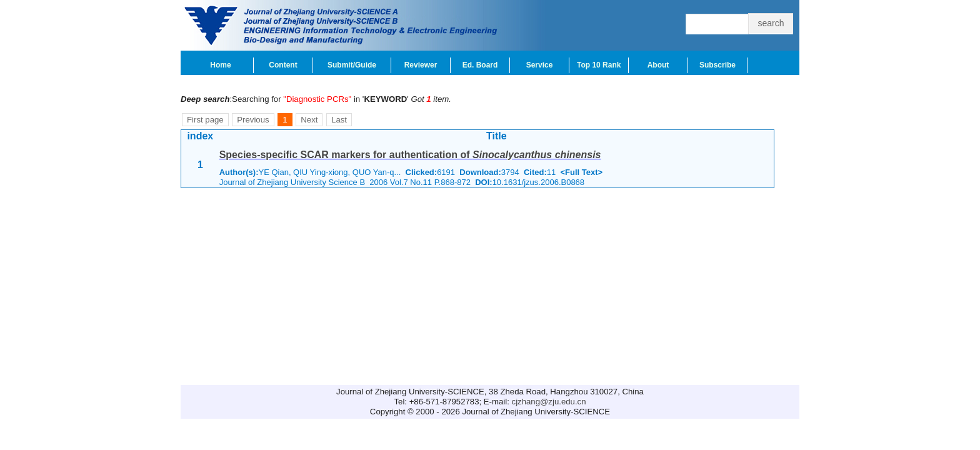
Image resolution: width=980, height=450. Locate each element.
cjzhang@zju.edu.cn (549, 402)
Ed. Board (480, 65)
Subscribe (717, 65)
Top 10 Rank (599, 65)
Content (283, 65)
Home (220, 65)
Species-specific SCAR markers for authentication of (410, 155)
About (658, 65)
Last (339, 120)
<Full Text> (581, 172)
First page (205, 120)
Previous (253, 120)
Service (540, 65)
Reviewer (421, 65)
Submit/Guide (352, 65)
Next (309, 120)
